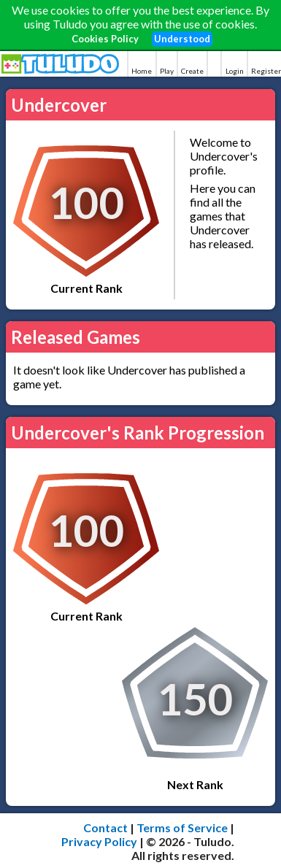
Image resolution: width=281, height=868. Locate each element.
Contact (105, 827)
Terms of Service (182, 827)
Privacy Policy (99, 841)
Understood (182, 39)
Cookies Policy (105, 39)
